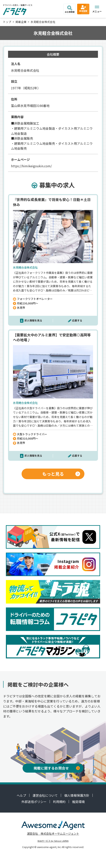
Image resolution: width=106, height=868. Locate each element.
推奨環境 (78, 802)
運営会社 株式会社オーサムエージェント (53, 833)
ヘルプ (21, 795)
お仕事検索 (70, 9)
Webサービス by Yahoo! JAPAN (53, 841)
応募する (77, 320)
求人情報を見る (33, 320)
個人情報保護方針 (77, 795)
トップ (7, 22)
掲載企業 (21, 22)
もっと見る (61, 474)
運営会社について (45, 795)
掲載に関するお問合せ (57, 768)
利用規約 (59, 802)
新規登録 (83, 8)
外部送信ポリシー (34, 802)
